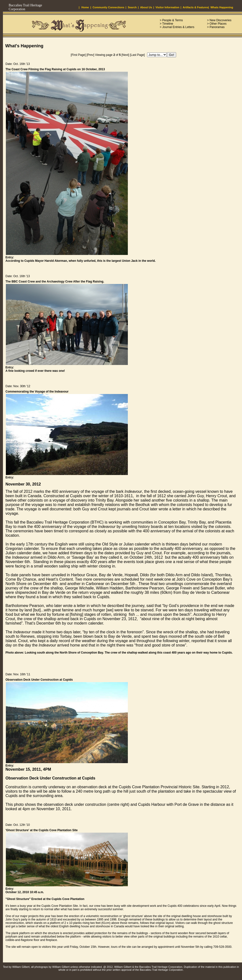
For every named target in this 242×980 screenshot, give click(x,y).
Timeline (168, 24)
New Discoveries (220, 20)
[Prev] (90, 55)
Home (85, 7)
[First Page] (78, 55)
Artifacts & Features (196, 7)
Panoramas (217, 27)
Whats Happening (222, 7)
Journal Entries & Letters (178, 27)
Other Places (218, 24)
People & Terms (173, 20)
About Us (146, 7)
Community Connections (108, 7)
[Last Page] (137, 55)
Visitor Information (167, 7)
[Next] (125, 55)
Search (132, 7)
